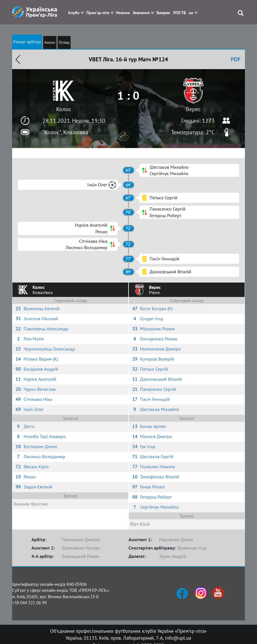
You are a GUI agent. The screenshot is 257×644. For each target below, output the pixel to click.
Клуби (74, 13)
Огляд (64, 42)
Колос (64, 109)
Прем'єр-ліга (98, 13)
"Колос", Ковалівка (65, 132)
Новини (123, 13)
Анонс (50, 42)
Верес (193, 109)
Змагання (141, 13)
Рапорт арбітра (27, 42)
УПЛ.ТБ (179, 13)
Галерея (163, 13)
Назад (18, 59)
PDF (236, 59)
